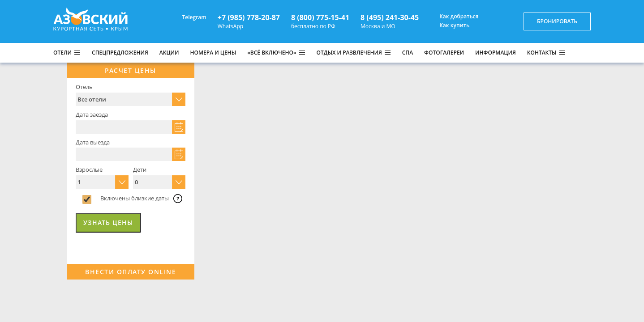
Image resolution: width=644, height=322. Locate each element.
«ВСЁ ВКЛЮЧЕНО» (272, 53)
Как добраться (454, 17)
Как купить (450, 25)
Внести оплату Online (131, 272)
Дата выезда (93, 142)
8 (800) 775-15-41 (320, 17)
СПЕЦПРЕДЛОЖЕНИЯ (120, 53)
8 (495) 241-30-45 (390, 17)
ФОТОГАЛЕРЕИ (444, 53)
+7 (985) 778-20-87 (249, 17)
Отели (62, 53)
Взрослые (89, 169)
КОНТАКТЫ (542, 53)
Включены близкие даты (135, 198)
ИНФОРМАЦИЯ (496, 53)
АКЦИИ (169, 53)
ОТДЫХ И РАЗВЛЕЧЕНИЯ (349, 53)
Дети (140, 169)
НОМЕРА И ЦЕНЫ (213, 53)
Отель (84, 87)
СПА (408, 53)
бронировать (557, 21)
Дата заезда (92, 114)
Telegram (190, 17)
